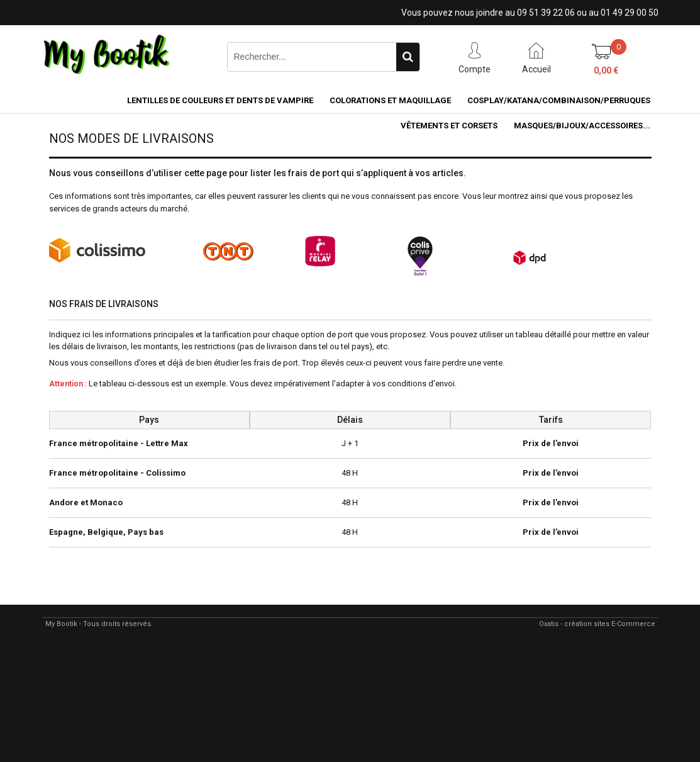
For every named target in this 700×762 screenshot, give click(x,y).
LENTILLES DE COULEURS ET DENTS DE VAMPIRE (220, 100)
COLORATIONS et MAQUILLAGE (390, 100)
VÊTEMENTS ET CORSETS (449, 126)
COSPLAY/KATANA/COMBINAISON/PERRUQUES (559, 100)
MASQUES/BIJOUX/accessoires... (582, 126)
